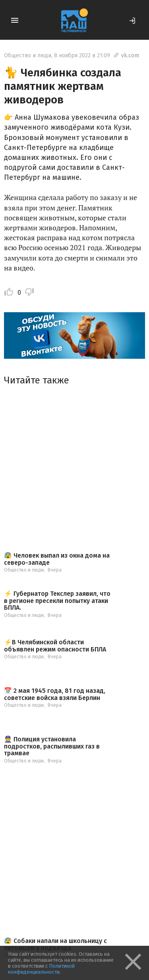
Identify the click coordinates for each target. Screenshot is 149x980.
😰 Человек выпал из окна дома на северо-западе (57, 559)
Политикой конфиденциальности (41, 969)
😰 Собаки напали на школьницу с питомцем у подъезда (55, 944)
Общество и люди (28, 55)
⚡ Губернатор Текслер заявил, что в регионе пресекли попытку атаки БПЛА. (57, 601)
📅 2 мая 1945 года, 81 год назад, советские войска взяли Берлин (55, 694)
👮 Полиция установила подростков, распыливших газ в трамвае (52, 746)
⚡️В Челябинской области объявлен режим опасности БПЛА (55, 646)
